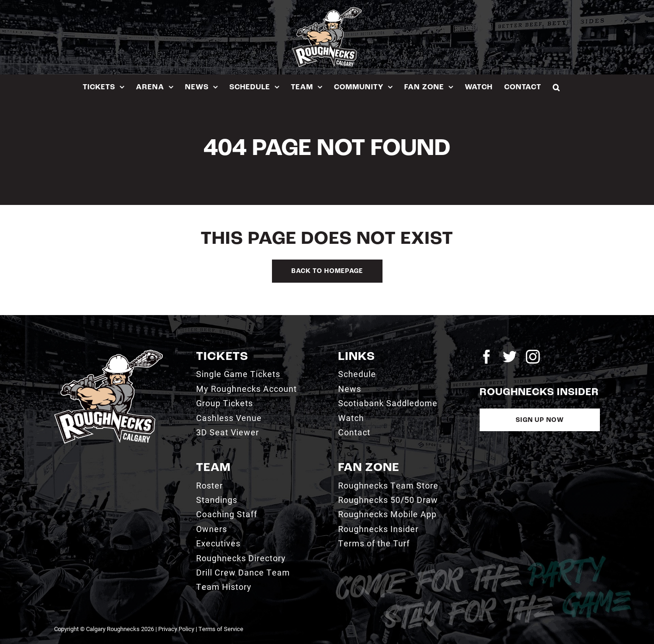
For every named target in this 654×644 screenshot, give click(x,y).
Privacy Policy (176, 629)
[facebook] (487, 357)
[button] (556, 87)
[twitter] (510, 357)
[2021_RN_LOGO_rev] (108, 353)
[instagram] (533, 357)
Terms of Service (221, 629)
